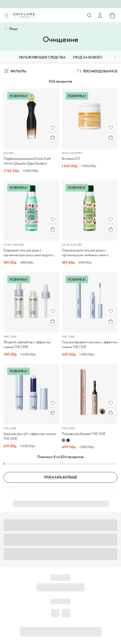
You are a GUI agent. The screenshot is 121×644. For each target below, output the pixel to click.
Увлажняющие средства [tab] (42, 57)
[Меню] (6, 16)
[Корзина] (112, 15)
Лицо (13, 29)
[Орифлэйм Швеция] (24, 15)
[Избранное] (53, 128)
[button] (115, 57)
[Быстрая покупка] (53, 137)
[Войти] (100, 15)
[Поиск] (89, 15)
